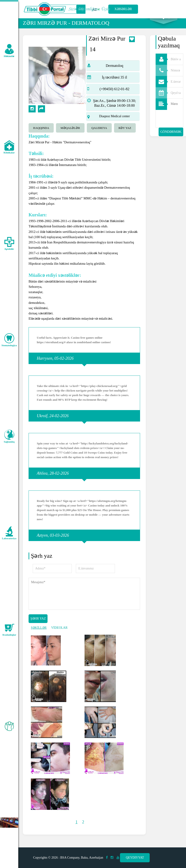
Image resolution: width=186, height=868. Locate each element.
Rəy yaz (125, 134)
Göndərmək (171, 138)
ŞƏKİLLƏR (39, 634)
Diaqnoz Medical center (115, 122)
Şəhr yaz (38, 624)
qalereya (99, 134)
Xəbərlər (123, 9)
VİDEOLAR (59, 634)
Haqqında (41, 134)
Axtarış (163, 23)
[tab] (42, 133)
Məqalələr (70, 134)
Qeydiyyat (135, 858)
